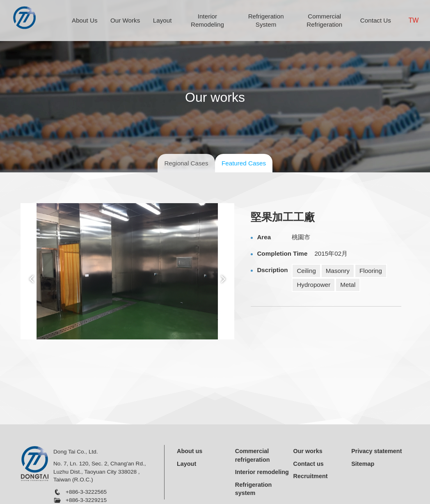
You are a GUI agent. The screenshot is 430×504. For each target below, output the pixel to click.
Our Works (125, 20)
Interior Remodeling (207, 20)
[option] (127, 271)
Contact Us (376, 20)
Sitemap (363, 464)
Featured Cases (244, 163)
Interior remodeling (262, 472)
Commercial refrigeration (253, 455)
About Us (85, 20)
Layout (162, 20)
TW (414, 20)
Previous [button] (31, 279)
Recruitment (311, 476)
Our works (308, 451)
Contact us (309, 464)
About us (190, 451)
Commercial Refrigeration (324, 20)
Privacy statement (376, 451)
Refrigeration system (254, 489)
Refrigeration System (266, 20)
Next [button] (223, 279)
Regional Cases (186, 163)
